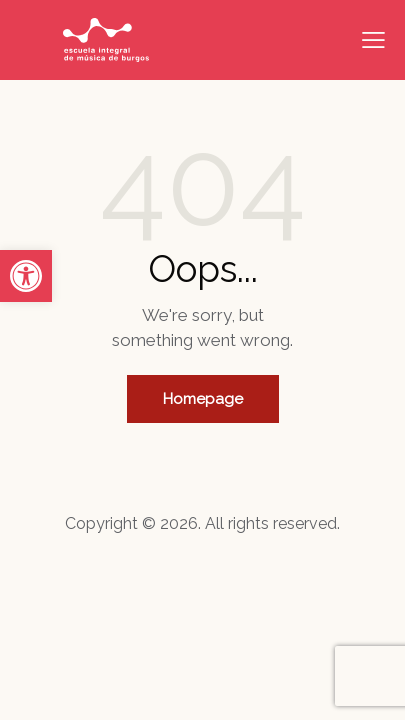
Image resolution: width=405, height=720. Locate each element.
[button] (26, 276)
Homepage (203, 399)
